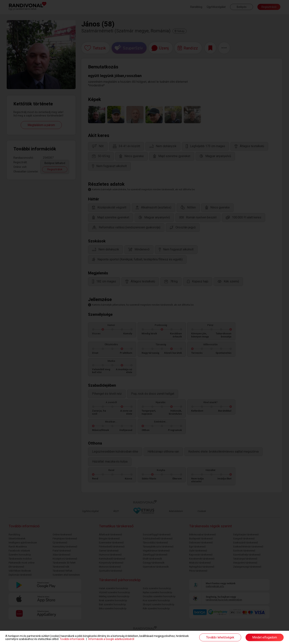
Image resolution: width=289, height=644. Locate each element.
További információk (72, 639)
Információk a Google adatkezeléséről (111, 639)
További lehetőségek (220, 637)
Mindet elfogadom (265, 637)
